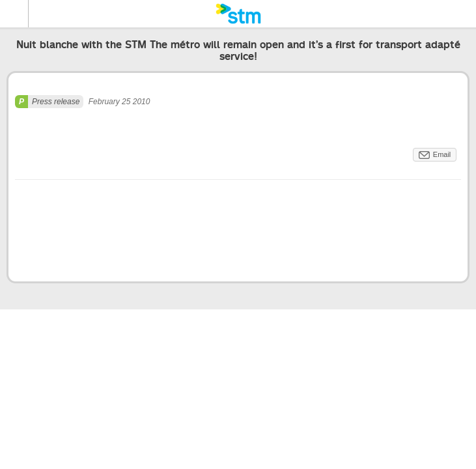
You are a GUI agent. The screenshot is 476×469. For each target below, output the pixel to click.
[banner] (238, 14)
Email (442, 154)
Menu (14, 14)
